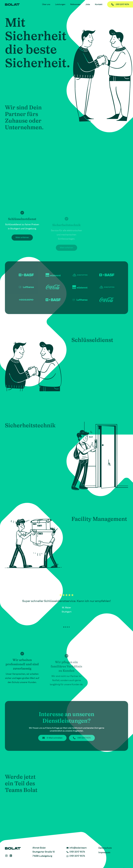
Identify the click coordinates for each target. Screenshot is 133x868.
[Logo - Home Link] (12, 4)
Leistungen (60, 4)
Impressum (104, 852)
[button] (64, 627)
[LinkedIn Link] (11, 856)
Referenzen (75, 4)
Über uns (46, 4)
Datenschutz (105, 848)
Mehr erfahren (22, 242)
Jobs (88, 4)
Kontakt (99, 4)
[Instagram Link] (6, 856)
